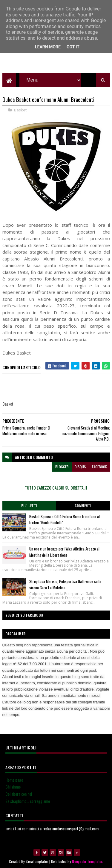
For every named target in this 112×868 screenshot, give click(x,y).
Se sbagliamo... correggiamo (28, 801)
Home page (14, 780)
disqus (80, 467)
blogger (62, 467)
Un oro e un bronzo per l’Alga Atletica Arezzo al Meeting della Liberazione (64, 552)
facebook (99, 467)
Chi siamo (13, 787)
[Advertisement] (56, 58)
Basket (20, 110)
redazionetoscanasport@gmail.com (70, 828)
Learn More (48, 47)
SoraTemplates (37, 861)
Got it (73, 47)
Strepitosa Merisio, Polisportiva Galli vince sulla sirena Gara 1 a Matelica (65, 584)
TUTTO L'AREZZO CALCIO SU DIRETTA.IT (56, 488)
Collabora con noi (19, 794)
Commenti (83, 506)
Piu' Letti (29, 506)
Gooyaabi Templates (87, 861)
